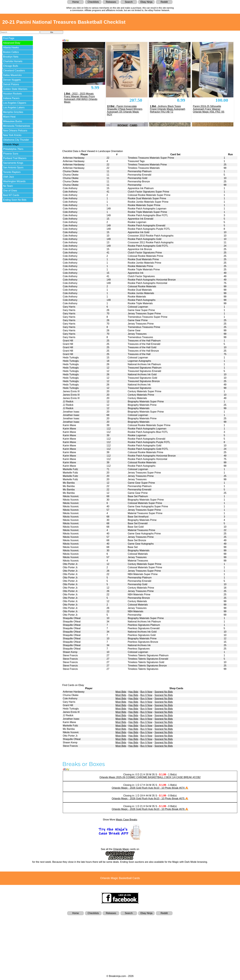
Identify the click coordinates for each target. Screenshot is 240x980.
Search (129, 2)
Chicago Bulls (11, 66)
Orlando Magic (11, 144)
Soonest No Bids (164, 692)
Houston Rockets (12, 94)
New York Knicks (12, 135)
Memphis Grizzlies (13, 112)
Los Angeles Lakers (14, 107)
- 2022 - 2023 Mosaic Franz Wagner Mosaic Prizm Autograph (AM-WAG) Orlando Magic (81, 98)
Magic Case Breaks (127, 820)
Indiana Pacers (11, 98)
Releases (111, 2)
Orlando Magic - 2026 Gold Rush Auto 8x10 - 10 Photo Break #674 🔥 (150, 788)
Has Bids (133, 692)
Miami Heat (9, 117)
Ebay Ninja (146, 2)
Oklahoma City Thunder (16, 140)
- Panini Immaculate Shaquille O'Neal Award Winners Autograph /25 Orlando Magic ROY (125, 110)
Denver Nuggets (12, 80)
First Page (9, 38)
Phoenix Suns (11, 154)
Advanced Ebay (12, 43)
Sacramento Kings (13, 163)
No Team (8, 186)
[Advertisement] (120, 940)
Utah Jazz (9, 177)
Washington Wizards (14, 181)
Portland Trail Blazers (15, 158)
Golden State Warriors (15, 89)
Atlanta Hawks (11, 47)
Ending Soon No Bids (15, 200)
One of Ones (10, 191)
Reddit (164, 2)
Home (76, 2)
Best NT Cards (11, 195)
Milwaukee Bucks (13, 121)
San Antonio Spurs (13, 167)
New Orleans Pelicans (15, 131)
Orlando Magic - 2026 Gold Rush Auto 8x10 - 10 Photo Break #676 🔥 (150, 809)
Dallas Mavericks (12, 75)
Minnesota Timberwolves (17, 126)
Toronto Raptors (12, 172)
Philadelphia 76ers (13, 149)
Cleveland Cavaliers (14, 71)
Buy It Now (146, 692)
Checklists (93, 2)
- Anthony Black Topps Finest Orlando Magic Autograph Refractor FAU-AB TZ (167, 109)
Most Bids (121, 692)
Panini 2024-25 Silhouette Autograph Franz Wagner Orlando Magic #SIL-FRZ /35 (209, 109)
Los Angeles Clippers (15, 103)
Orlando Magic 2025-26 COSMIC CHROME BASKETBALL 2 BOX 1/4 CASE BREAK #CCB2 (150, 777)
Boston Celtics (11, 52)
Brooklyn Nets (11, 57)
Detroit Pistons (11, 84)
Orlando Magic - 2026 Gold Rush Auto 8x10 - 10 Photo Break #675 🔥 (150, 799)
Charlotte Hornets (13, 61)
